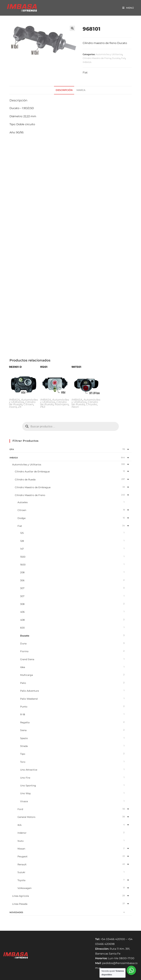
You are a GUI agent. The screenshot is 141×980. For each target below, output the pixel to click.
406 (22, 612)
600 (22, 628)
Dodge (21, 518)
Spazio (24, 738)
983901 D (15, 367)
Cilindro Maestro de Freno (97, 58)
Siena (23, 730)
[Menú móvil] (128, 8)
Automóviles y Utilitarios (109, 54)
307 (22, 588)
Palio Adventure (29, 691)
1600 (23, 565)
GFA (12, 449)
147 (22, 549)
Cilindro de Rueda (22, 403)
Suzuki (21, 872)
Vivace (24, 801)
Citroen (28, 404)
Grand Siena (27, 659)
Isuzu (20, 841)
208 (22, 572)
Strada (24, 746)
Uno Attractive (29, 770)
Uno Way (25, 793)
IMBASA (87, 62)
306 (22, 580)
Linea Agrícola (20, 896)
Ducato (116, 58)
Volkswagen (24, 888)
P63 (43, 407)
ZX (20, 407)
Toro (23, 762)
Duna (23, 644)
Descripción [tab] (64, 90)
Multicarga (26, 675)
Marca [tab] (81, 90)
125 (22, 533)
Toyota (21, 880)
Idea (23, 667)
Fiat (123, 58)
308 (22, 604)
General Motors (26, 817)
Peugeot (22, 856)
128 (22, 541)
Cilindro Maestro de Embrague (33, 487)
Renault (22, 864)
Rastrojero (62, 404)
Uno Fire (25, 778)
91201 (44, 367)
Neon (75, 407)
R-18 (23, 714)
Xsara (13, 407)
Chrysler (91, 404)
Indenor (22, 833)
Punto (24, 707)
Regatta (25, 722)
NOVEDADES (16, 912)
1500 (23, 557)
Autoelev (23, 502)
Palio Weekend (29, 699)
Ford (20, 809)
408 (22, 620)
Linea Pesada (20, 904)
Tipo (23, 754)
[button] (72, 28)
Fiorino (24, 651)
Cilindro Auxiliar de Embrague (32, 472)
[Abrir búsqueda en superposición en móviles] (70, 426)
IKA (19, 825)
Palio (23, 683)
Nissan (21, 849)
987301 (76, 367)
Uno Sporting (28, 786)
